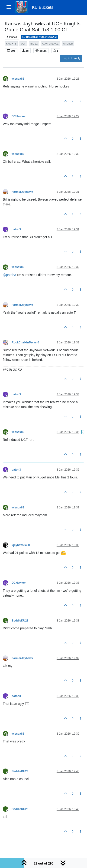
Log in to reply (71, 58)
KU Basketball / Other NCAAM (39, 37)
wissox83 (18, 79)
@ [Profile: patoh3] (9, 275)
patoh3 (16, 229)
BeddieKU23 (20, 621)
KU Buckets (43, 7)
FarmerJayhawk (22, 192)
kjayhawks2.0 (21, 545)
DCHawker (19, 116)
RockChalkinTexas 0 (25, 342)
